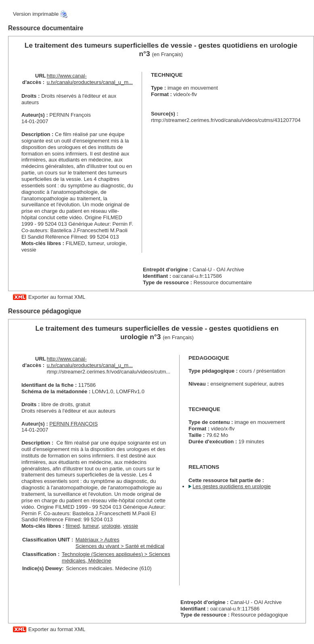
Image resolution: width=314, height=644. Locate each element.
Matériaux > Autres (97, 540)
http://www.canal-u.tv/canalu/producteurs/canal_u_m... (90, 79)
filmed (73, 526)
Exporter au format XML (57, 297)
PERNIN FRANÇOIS (73, 424)
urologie (111, 526)
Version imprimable (36, 14)
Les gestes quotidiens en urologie (232, 486)
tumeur (91, 526)
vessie (131, 526)
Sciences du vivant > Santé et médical (120, 546)
